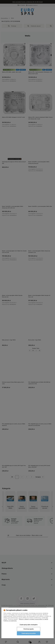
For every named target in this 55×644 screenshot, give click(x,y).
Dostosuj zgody (29, 629)
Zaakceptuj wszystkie (29, 633)
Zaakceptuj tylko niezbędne (29, 625)
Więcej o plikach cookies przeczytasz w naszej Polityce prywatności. (26, 620)
